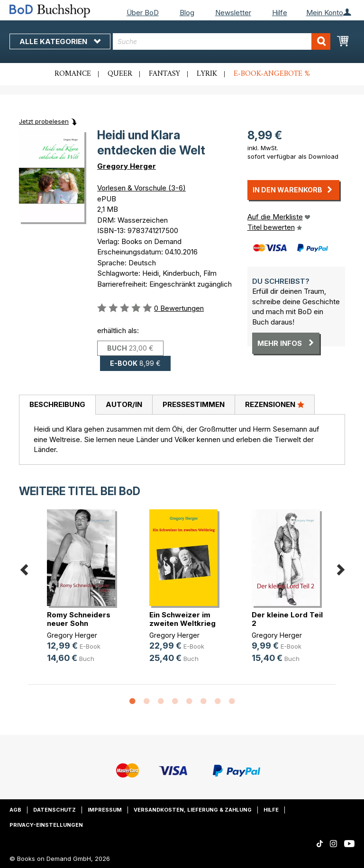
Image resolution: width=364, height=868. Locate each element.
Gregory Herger (127, 166)
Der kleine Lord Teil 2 (287, 619)
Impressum (105, 810)
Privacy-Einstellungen (46, 825)
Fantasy (164, 74)
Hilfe (280, 13)
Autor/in (124, 404)
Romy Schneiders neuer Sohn (79, 619)
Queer (120, 74)
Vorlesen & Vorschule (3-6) (141, 188)
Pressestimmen (194, 404)
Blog (187, 13)
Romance (73, 74)
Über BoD (143, 13)
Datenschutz (55, 810)
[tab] (57, 405)
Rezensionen (275, 404)
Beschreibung (57, 404)
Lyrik (207, 74)
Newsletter (233, 13)
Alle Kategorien (60, 41)
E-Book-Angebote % (272, 74)
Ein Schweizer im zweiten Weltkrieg (182, 619)
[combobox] (222, 41)
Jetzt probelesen (44, 121)
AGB (15, 810)
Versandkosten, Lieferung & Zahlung (193, 810)
